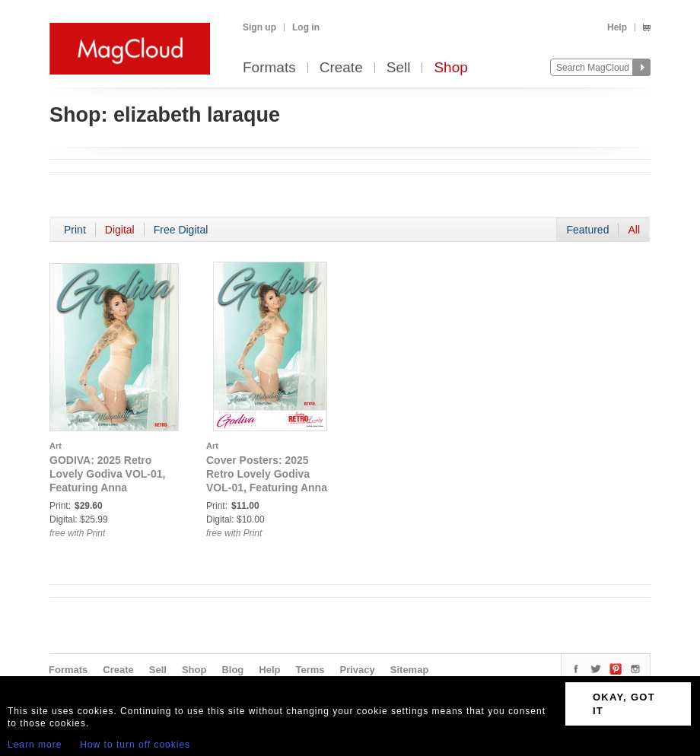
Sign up (259, 27)
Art (56, 446)
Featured (587, 230)
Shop (450, 68)
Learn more (35, 745)
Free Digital (181, 230)
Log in (306, 27)
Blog (232, 670)
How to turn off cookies (135, 745)
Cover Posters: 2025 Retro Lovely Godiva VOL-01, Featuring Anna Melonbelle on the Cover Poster (268, 488)
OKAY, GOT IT (624, 704)
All (634, 230)
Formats (269, 68)
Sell (399, 68)
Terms (310, 670)
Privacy (358, 670)
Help (617, 27)
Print (75, 230)
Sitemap (410, 670)
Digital (120, 230)
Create (341, 68)
